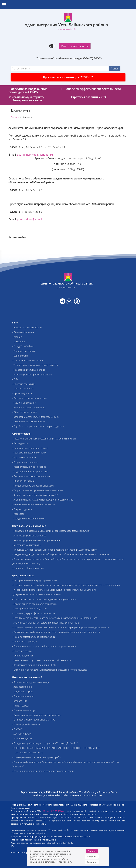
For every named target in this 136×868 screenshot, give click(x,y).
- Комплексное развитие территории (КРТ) (34, 665)
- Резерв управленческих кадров (29, 467)
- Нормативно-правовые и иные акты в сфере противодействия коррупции (51, 531)
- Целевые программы (24, 384)
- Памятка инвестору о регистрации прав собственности (41, 660)
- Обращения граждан (24, 481)
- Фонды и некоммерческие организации (33, 504)
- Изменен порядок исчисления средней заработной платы (43, 771)
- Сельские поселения (24, 351)
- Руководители (20, 443)
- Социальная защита (23, 696)
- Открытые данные (22, 509)
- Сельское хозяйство (23, 389)
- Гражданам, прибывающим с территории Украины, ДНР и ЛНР (45, 743)
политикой (50, 862)
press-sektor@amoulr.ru (32, 219)
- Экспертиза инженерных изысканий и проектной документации (46, 623)
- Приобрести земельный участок (29, 609)
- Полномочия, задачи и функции (29, 453)
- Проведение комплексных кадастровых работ (37, 757)
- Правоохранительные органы (28, 370)
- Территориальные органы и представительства (38, 490)
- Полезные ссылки (22, 651)
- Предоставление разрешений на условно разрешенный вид (45, 646)
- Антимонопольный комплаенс (29, 407)
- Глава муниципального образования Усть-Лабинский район (44, 439)
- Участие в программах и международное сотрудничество (43, 500)
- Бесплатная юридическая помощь (30, 682)
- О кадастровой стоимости (26, 724)
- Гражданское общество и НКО (29, 519)
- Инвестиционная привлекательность (32, 375)
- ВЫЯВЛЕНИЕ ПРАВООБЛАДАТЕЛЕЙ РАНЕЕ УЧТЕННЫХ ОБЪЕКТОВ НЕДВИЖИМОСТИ (56, 748)
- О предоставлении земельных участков (34, 720)
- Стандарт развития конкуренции (29, 398)
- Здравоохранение (22, 687)
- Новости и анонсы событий (27, 328)
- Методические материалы (26, 545)
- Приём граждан (21, 706)
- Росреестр (18, 514)
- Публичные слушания (24, 403)
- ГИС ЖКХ (17, 729)
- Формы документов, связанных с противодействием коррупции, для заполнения (55, 550)
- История (17, 337)
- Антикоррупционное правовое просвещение (36, 540)
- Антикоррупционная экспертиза (29, 536)
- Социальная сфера (22, 691)
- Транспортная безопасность (27, 753)
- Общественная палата (24, 412)
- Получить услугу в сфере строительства (33, 613)
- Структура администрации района (30, 448)
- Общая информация (23, 332)
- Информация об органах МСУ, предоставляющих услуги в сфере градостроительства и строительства (66, 585)
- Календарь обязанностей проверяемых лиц (36, 417)
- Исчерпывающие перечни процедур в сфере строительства (44, 599)
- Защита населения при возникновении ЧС (35, 495)
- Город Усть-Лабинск (23, 346)
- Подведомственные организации (30, 472)
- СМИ (15, 379)
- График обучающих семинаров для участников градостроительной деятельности (55, 618)
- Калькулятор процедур (24, 641)
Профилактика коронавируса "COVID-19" (68, 77)
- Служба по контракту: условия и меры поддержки (38, 426)
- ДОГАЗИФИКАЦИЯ (22, 734)
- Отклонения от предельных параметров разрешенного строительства (50, 670)
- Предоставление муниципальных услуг (33, 486)
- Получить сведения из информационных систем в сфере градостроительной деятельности (61, 627)
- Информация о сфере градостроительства (35, 580)
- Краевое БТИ (19, 701)
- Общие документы (22, 656)
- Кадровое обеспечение (25, 462)
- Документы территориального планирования (36, 594)
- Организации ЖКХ (22, 393)
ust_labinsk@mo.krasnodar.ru (35, 155)
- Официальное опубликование (28, 421)
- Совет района (20, 356)
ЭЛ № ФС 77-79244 (53, 811)
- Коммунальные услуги (24, 710)
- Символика (18, 341)
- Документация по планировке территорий (34, 604)
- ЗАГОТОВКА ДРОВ (22, 739)
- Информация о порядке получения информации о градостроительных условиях (54, 590)
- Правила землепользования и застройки (34, 637)
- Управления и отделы (24, 457)
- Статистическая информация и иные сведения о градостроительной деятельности (56, 632)
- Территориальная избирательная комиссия (35, 365)
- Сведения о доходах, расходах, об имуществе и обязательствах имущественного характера (60, 554)
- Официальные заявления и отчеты (31, 476)
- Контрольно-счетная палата (27, 360)
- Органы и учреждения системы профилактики (37, 715)
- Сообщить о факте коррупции (28, 568)
